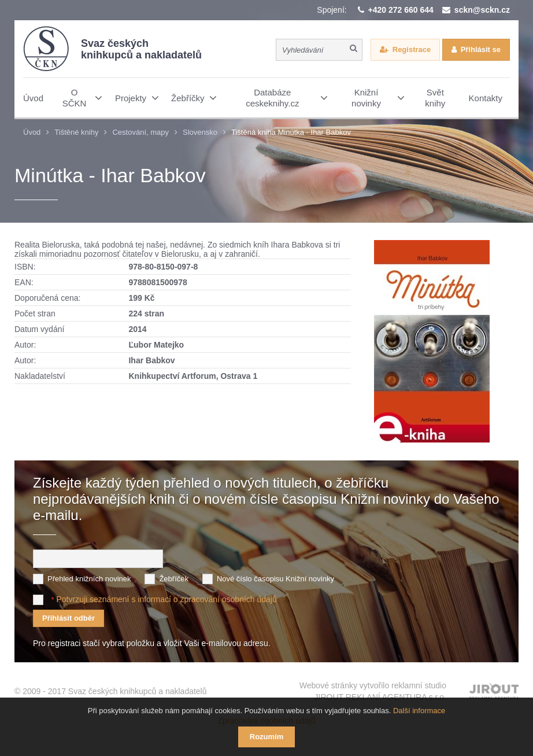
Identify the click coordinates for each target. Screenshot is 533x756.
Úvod (32, 132)
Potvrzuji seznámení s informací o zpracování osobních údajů (166, 599)
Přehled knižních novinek (89, 579)
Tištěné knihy (76, 132)
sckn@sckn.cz (482, 10)
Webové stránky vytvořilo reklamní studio (373, 692)
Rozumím (267, 737)
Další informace (419, 711)
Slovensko (200, 132)
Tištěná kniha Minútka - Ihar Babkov (291, 132)
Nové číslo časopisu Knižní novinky (275, 579)
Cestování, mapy (140, 132)
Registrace (412, 49)
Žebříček (174, 579)
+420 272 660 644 (401, 10)
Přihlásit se (481, 49)
